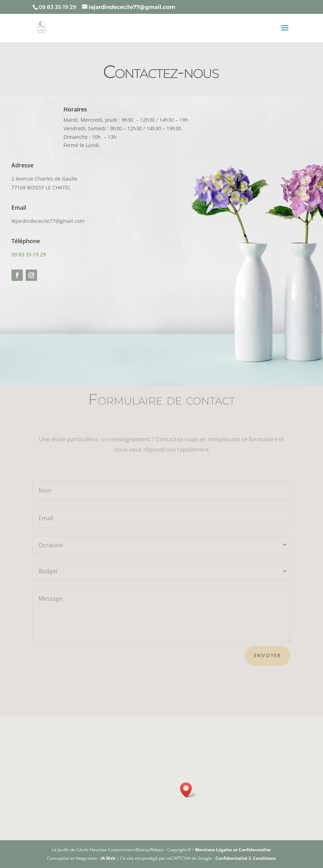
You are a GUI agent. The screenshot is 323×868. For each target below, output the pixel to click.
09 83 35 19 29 (28, 254)
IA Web (108, 858)
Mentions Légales (214, 850)
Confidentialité (231, 858)
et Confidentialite (252, 850)
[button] (188, 790)
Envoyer (268, 655)
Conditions (264, 858)
